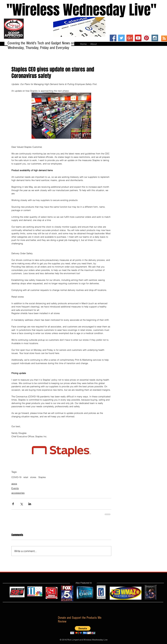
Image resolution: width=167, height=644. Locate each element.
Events (15, 488)
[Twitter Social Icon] (121, 38)
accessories (18, 493)
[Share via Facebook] (13, 504)
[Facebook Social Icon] (113, 38)
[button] (83, 630)
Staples (42, 477)
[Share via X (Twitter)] (21, 504)
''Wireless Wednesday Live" (78, 10)
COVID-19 (16, 477)
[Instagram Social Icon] (155, 38)
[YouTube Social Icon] (138, 38)
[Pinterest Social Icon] (146, 38)
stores (33, 477)
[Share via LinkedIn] (30, 504)
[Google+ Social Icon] (130, 38)
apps (14, 484)
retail (26, 477)
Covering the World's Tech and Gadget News (39, 43)
